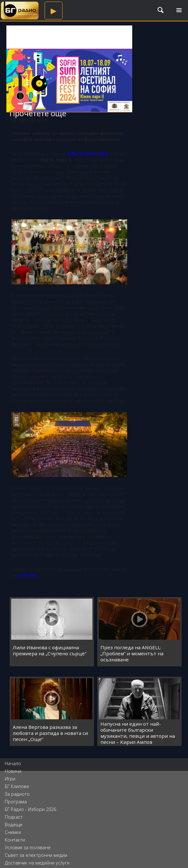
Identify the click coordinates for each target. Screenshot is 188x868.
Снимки (13, 832)
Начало (13, 763)
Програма (16, 802)
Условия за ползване (28, 847)
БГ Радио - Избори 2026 (30, 809)
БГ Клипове (17, 786)
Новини (13, 771)
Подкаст (14, 817)
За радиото (17, 794)
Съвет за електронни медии (36, 855)
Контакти (15, 840)
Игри (10, 779)
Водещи (14, 825)
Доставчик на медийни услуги (37, 863)
